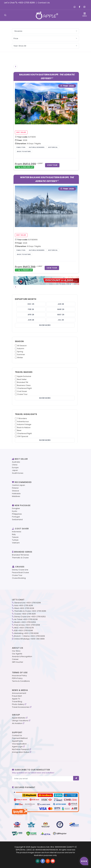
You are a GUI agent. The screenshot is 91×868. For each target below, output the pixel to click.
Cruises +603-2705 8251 (25, 614)
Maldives (16, 496)
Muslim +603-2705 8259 (25, 622)
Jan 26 (61, 304)
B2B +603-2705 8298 (24, 630)
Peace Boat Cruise (20, 572)
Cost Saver (22, 391)
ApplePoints (17, 741)
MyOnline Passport (20, 749)
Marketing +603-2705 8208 (26, 633)
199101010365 (60, 847)
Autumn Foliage (24, 424)
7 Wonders (22, 418)
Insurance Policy (19, 676)
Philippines (17, 514)
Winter (20, 358)
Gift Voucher (18, 662)
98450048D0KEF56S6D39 (47, 850)
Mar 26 (61, 309)
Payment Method (20, 738)
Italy (14, 534)
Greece (15, 491)
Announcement (19, 693)
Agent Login (17, 747)
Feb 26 (31, 309)
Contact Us (44, 3)
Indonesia (17, 532)
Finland (15, 488)
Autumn (21, 348)
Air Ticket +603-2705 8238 (26, 619)
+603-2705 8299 (26, 3)
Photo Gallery (18, 704)
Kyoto (15, 511)
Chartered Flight (24, 388)
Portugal (16, 517)
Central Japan (18, 485)
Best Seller (22, 379)
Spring (20, 352)
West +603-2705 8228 (24, 608)
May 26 (61, 315)
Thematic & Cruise (20, 558)
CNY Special (23, 436)
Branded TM (23, 382)
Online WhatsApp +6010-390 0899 (29, 639)
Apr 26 (31, 315)
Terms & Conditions (21, 681)
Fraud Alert (17, 696)
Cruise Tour (22, 394)
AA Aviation (17, 723)
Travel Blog (17, 702)
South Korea (18, 473)
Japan (15, 470)
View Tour (52, 165)
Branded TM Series (21, 555)
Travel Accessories (21, 707)
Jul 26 (61, 320)
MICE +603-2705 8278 (24, 628)
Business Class (24, 385)
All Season (22, 346)
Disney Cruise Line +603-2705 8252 (30, 617)
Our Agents (17, 654)
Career (15, 659)
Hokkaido (16, 494)
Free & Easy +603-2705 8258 (27, 625)
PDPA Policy (17, 678)
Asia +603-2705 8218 (24, 605)
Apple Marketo (19, 718)
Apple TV (16, 699)
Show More (45, 325)
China (15, 465)
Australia (16, 462)
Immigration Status (21, 752)
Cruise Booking (19, 578)
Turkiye (15, 540)
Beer (19, 430)
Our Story (16, 651)
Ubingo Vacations (20, 721)
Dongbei (16, 508)
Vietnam (16, 543)
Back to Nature (24, 427)
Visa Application (19, 744)
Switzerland (17, 520)
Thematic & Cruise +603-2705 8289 (30, 611)
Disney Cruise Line (20, 570)
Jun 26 (31, 320)
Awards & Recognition (22, 656)
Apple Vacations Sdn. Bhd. (43, 847)
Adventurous (23, 421)
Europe (15, 468)
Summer (21, 354)
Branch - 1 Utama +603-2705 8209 (30, 636)
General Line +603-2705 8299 (27, 603)
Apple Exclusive (24, 376)
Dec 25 (31, 304)
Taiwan (15, 537)
